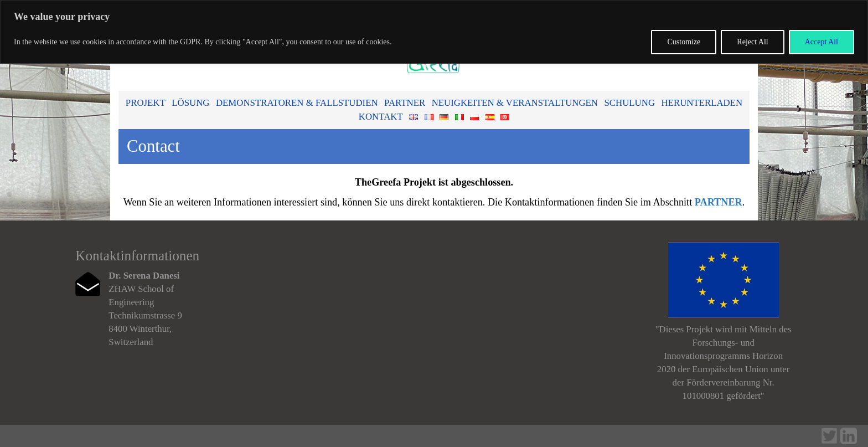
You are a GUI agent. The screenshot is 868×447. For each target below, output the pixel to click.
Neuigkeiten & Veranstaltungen (515, 103)
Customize (684, 42)
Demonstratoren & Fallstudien (297, 103)
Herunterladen (702, 103)
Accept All (821, 42)
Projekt (146, 103)
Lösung (190, 103)
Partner (405, 103)
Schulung (629, 103)
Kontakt (381, 117)
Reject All (752, 42)
